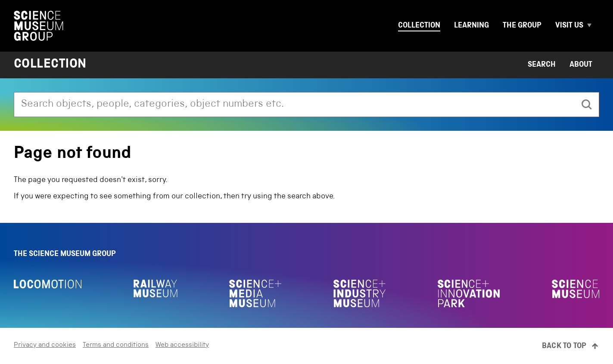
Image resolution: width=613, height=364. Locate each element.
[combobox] (294, 105)
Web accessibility (182, 345)
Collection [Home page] (50, 65)
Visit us (569, 26)
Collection (419, 26)
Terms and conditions (116, 345)
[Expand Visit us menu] (593, 26)
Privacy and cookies (45, 345)
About (581, 65)
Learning (471, 26)
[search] (587, 105)
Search (542, 65)
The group (522, 26)
